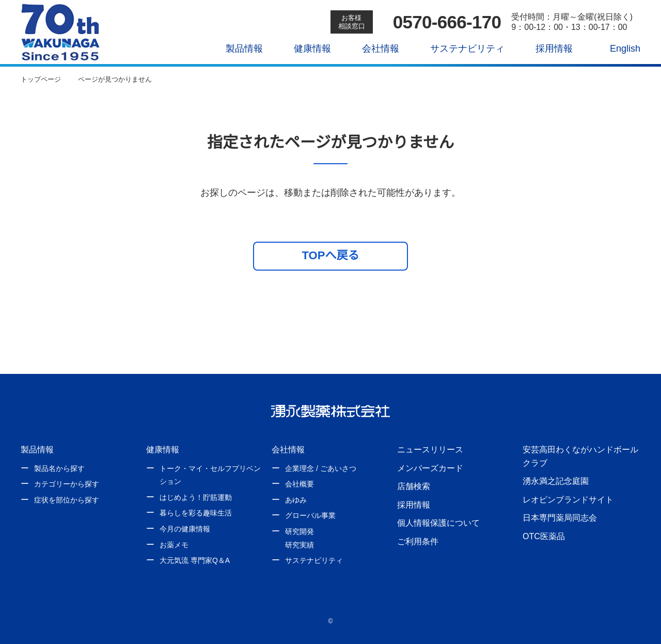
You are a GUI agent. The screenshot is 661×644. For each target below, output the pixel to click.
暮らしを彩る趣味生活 (196, 513)
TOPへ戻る (331, 255)
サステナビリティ (460, 49)
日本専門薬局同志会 (560, 517)
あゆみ (296, 500)
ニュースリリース (430, 449)
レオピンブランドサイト (568, 499)
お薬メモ (174, 545)
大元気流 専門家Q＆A (194, 560)
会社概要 (300, 484)
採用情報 (546, 49)
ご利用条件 (418, 541)
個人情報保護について (438, 523)
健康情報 (305, 49)
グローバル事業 (310, 515)
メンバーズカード (430, 468)
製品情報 (237, 49)
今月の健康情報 (185, 529)
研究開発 (300, 531)
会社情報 (373, 49)
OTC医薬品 (544, 536)
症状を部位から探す (67, 500)
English (618, 49)
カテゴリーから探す (67, 484)
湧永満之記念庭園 (556, 481)
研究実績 (300, 545)
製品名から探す (59, 468)
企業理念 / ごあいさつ (320, 468)
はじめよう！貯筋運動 (196, 497)
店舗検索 (414, 486)
